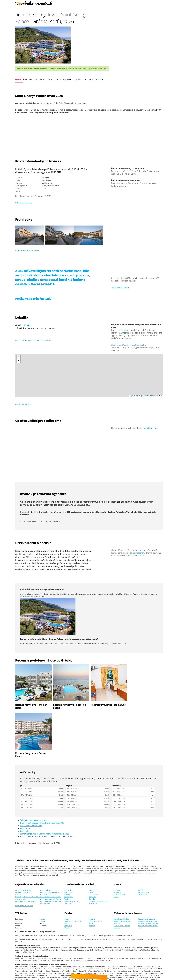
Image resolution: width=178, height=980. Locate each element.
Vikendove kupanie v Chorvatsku (56, 955)
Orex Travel (104, 929)
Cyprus (92, 842)
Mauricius (68, 877)
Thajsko (92, 877)
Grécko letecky (27, 783)
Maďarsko (93, 855)
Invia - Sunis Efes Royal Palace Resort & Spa (51, 854)
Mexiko (92, 875)
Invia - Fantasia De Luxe (24, 857)
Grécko (67, 846)
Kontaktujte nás (150, 428)
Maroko (92, 871)
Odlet (58, 80)
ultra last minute (52, 975)
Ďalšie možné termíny (24, 203)
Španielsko (69, 848)
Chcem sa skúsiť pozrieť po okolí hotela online (129, 345)
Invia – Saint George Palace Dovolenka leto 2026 (42, 775)
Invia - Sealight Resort (23, 842)
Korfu (27, 325)
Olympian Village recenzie (148, 873)
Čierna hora (69, 844)
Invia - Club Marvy (47, 842)
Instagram (140, 553)
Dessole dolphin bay (121, 871)
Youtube (124, 973)
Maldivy (67, 880)
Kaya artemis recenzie (147, 871)
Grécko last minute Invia (31, 777)
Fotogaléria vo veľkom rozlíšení (27, 250)
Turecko (92, 851)
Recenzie (67, 80)
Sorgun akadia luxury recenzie (122, 878)
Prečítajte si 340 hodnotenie (33, 299)
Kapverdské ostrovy (72, 853)
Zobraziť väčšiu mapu (23, 404)
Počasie (99, 80)
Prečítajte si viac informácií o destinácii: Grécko (33, 340)
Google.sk (81, 973)
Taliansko (93, 848)
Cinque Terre (112, 975)
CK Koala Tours (119, 846)
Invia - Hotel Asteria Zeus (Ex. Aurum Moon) (51, 845)
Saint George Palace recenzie (33, 772)
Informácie (88, 80)
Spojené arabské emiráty (98, 853)
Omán (67, 871)
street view (123, 330)
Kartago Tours (144, 844)
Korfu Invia (56, 521)
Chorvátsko (93, 846)
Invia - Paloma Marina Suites (51, 848)
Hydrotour (118, 844)
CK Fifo (141, 842)
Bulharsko (68, 842)
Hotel (18, 80)
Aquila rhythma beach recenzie (122, 874)
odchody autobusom (146, 953)
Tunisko (67, 851)
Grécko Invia (46, 521)
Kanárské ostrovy (96, 873)
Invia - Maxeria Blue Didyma (26, 853)
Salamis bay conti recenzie (148, 875)
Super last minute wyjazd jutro (33, 975)
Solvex (116, 848)
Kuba (66, 875)
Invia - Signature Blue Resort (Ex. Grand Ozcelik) (28, 850)
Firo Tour (117, 842)
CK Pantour (142, 846)
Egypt (91, 844)
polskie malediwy (66, 975)
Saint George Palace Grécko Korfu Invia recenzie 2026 (45, 785)
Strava (50, 80)
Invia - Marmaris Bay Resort (50, 851)
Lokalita (77, 80)
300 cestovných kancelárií (80, 512)
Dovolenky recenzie (42, 969)
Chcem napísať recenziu (120, 288)
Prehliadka (28, 80)
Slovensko (68, 855)
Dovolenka (40, 80)
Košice (42, 871)
